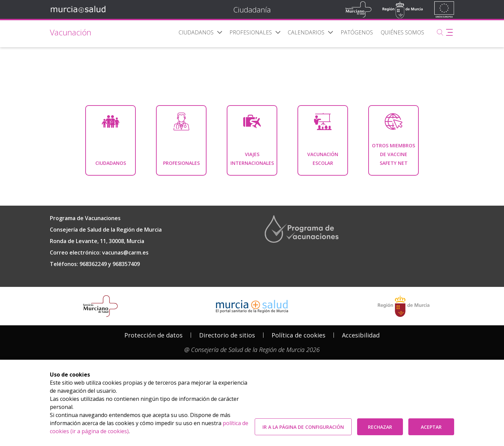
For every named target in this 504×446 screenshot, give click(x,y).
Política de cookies (298, 335)
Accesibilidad (361, 335)
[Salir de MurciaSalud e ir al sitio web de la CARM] (404, 306)
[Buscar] (440, 32)
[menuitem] (196, 32)
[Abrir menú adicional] (449, 32)
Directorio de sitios (227, 335)
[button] (220, 32)
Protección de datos (153, 335)
